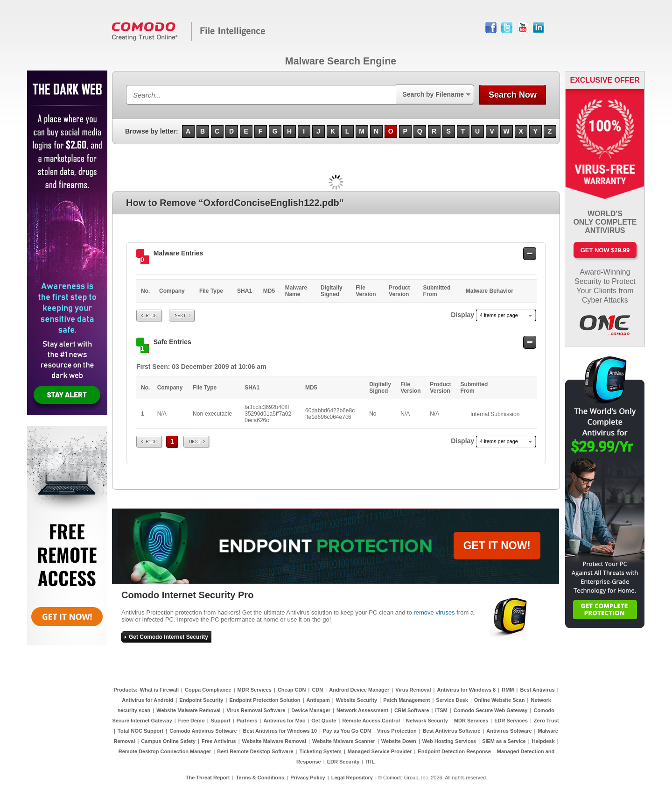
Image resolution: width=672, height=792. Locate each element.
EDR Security (343, 762)
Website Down (399, 741)
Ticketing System (321, 751)
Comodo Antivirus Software (203, 731)
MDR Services (255, 690)
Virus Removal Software (256, 710)
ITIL (370, 762)
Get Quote (324, 721)
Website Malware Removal (188, 710)
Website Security (357, 700)
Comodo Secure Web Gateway (491, 710)
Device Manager (311, 710)
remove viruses (434, 612)
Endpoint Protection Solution (265, 700)
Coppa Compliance (208, 690)
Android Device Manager (359, 690)
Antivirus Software (509, 731)
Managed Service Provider (380, 751)
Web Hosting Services (449, 741)
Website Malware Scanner (344, 741)
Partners (247, 721)
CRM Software (412, 710)
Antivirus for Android (147, 700)
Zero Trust (546, 721)
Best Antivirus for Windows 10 (280, 731)
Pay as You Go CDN (347, 731)
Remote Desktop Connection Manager (165, 751)
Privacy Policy (308, 778)
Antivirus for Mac (284, 721)
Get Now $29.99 (605, 250)
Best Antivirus (537, 690)
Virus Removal (413, 690)
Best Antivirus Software (452, 731)
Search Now (513, 95)
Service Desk (452, 700)
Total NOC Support (140, 731)
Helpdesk (543, 741)
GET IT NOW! (497, 545)
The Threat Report (208, 778)
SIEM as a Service (504, 741)
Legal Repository (352, 778)
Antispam (318, 700)
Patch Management (406, 700)
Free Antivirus (219, 741)
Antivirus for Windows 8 (466, 690)
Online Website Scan (500, 700)
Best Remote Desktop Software (255, 751)
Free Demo (192, 721)
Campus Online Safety (168, 741)
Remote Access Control (371, 721)
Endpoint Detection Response (454, 751)
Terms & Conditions (260, 778)
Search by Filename (433, 94)
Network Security (427, 721)
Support (221, 721)
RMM (508, 690)
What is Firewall (159, 690)
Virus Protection (397, 731)
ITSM (441, 710)
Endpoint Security (201, 700)
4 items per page (499, 315)
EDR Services (511, 721)
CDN (317, 690)
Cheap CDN (292, 690)
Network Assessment (362, 710)
